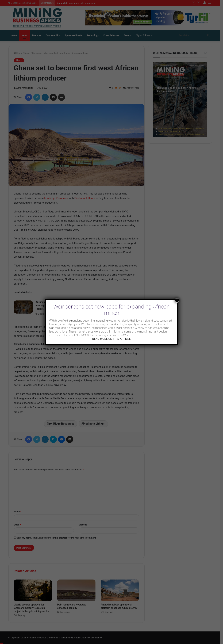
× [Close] (177, 300)
